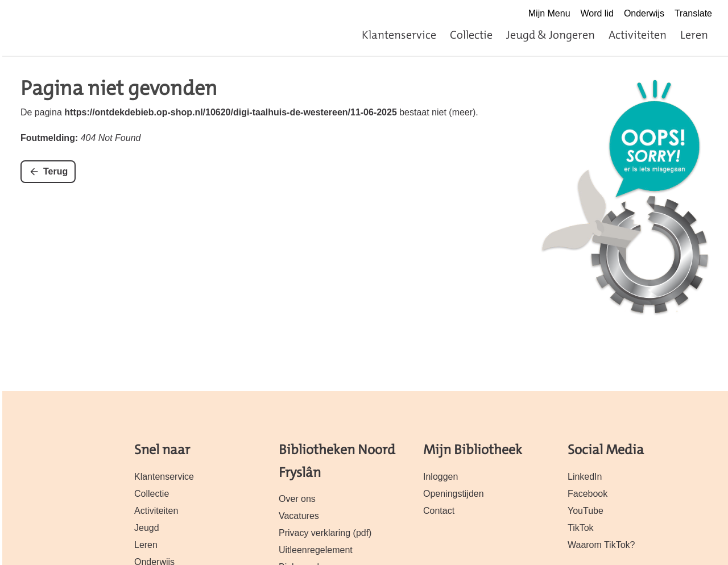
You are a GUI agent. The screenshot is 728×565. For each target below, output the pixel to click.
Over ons (297, 499)
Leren (694, 35)
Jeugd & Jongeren (551, 35)
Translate (693, 13)
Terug (55, 171)
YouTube (586, 511)
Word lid (597, 13)
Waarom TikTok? (601, 545)
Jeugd (147, 528)
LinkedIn (585, 477)
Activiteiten (638, 35)
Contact (439, 511)
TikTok (581, 528)
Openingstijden (454, 494)
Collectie (471, 35)
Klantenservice (399, 35)
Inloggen (440, 477)
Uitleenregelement (316, 550)
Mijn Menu (549, 13)
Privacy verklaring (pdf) (325, 533)
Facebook (588, 494)
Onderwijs (644, 13)
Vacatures (299, 516)
